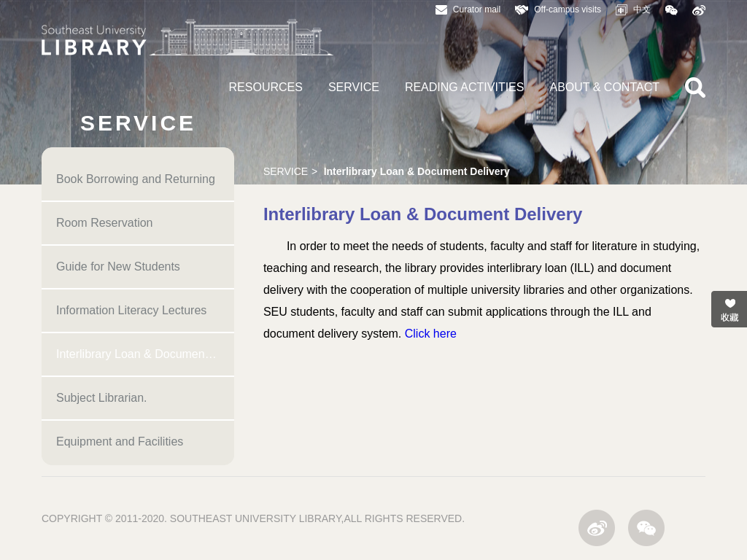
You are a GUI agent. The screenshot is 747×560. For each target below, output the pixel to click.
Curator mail (468, 9)
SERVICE (354, 87)
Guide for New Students (118, 267)
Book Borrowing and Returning (136, 179)
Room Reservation (105, 223)
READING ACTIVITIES (465, 87)
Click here (431, 334)
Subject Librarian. (102, 398)
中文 (633, 10)
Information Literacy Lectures (131, 310)
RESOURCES (266, 87)
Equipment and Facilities (120, 442)
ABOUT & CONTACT (604, 87)
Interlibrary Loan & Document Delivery (145, 354)
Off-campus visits (558, 9)
